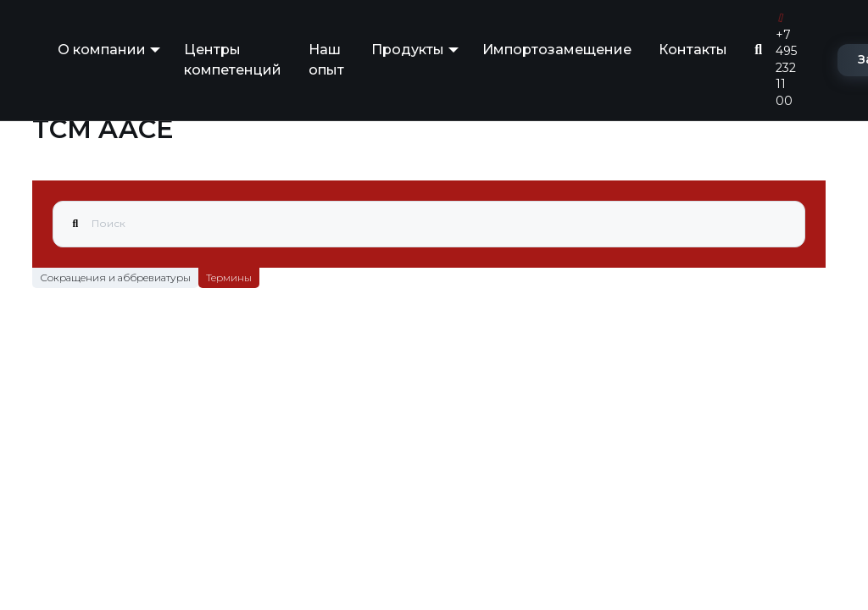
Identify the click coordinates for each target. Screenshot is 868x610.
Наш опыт (326, 60)
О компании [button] (102, 50)
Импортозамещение (557, 50)
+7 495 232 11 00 (786, 61)
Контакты (693, 50)
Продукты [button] (408, 50)
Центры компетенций (233, 60)
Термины (229, 277)
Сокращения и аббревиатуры (115, 277)
